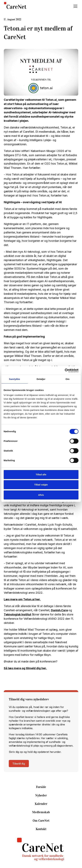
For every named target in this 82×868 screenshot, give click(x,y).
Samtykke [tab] (15, 379)
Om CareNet (41, 821)
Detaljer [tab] (41, 379)
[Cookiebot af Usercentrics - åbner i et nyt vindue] (65, 371)
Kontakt (41, 829)
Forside (41, 787)
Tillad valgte (41, 485)
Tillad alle (41, 474)
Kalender (41, 804)
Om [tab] (67, 379)
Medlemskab (41, 812)
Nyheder (41, 795)
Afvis (41, 495)
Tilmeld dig (19, 764)
